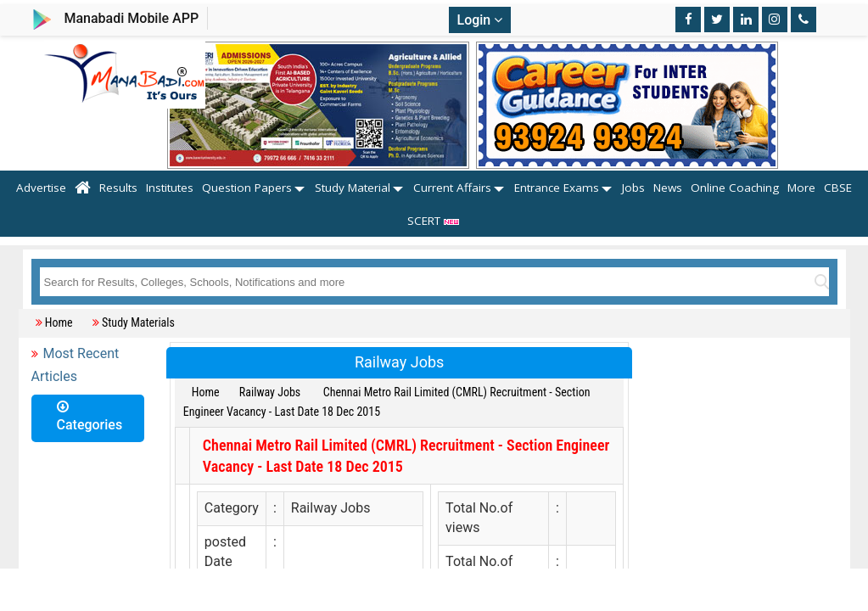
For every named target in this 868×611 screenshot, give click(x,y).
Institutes (170, 188)
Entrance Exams (557, 188)
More (801, 188)
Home (59, 322)
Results (118, 188)
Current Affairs (452, 188)
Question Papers (247, 188)
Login (480, 20)
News (668, 188)
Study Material (353, 188)
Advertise (41, 188)
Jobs (633, 188)
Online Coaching (735, 188)
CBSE (838, 188)
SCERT (434, 221)
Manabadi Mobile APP (131, 18)
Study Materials (138, 322)
